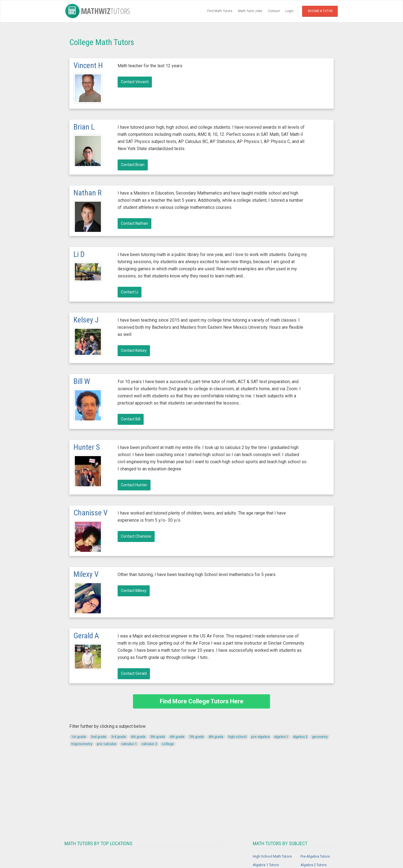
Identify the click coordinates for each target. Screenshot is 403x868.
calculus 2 (149, 744)
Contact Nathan (134, 223)
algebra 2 (300, 737)
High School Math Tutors (272, 856)
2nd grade (99, 737)
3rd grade (119, 737)
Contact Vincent (135, 82)
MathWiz (98, 11)
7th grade (197, 737)
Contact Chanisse (136, 536)
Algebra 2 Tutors (313, 865)
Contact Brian (133, 165)
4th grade (138, 737)
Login (290, 11)
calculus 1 (129, 744)
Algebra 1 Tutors (266, 865)
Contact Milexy (134, 591)
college (168, 744)
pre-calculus (107, 744)
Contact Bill (131, 419)
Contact (274, 11)
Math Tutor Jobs (250, 11)
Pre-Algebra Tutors (315, 856)
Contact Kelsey (134, 350)
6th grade (177, 737)
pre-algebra (260, 737)
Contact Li (130, 292)
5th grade (158, 737)
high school (237, 737)
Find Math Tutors (220, 11)
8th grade (216, 737)
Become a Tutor (320, 11)
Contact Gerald (134, 673)
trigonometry (82, 744)
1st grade (79, 737)
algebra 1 (281, 737)
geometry (320, 737)
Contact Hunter (134, 485)
